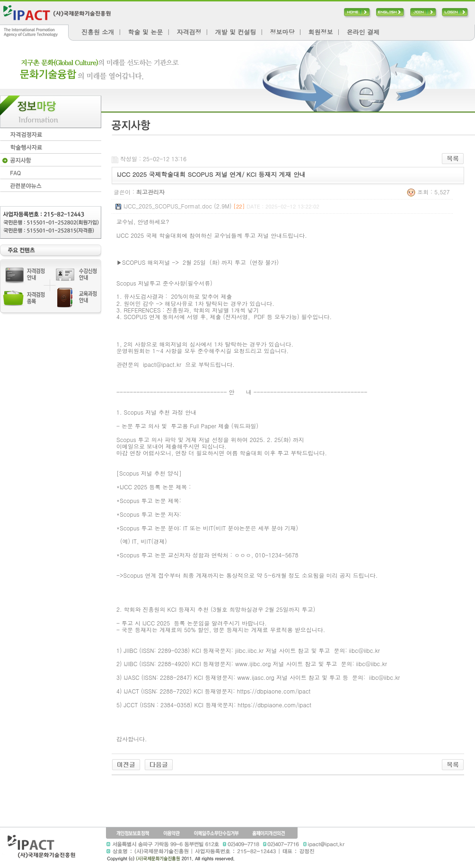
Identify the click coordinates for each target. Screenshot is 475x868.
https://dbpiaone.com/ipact (274, 691)
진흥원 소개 (98, 32)
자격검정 (189, 32)
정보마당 (282, 32)
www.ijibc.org (253, 664)
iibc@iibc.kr (365, 650)
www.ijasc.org (256, 677)
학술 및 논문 (146, 32)
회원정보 (321, 32)
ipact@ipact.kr (162, 364)
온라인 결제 (363, 32)
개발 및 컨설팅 (236, 32)
